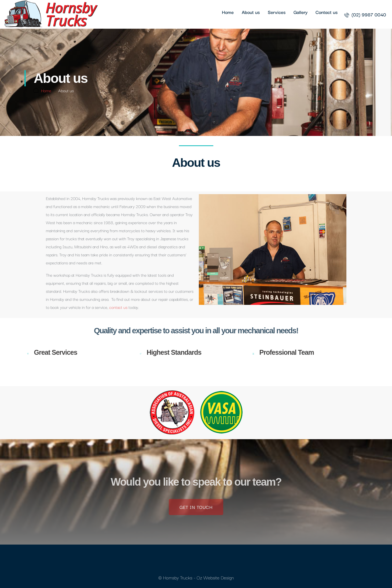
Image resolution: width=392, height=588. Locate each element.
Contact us (327, 12)
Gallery (301, 12)
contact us (118, 307)
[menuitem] (365, 14)
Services (277, 12)
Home (228, 12)
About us (251, 12)
